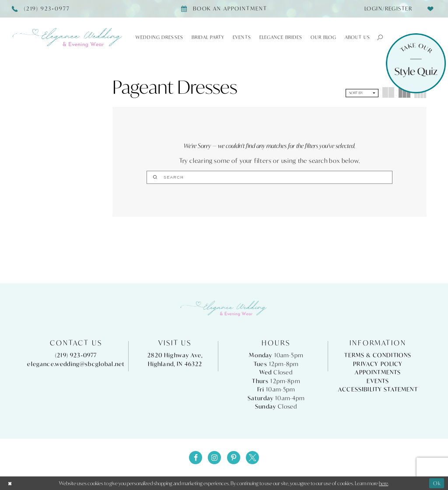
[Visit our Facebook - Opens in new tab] (196, 458)
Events (378, 381)
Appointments (378, 372)
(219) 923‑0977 (76, 356)
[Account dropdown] (386, 9)
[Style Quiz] (416, 63)
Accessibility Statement (378, 390)
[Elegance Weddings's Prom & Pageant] (68, 38)
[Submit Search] (238, 177)
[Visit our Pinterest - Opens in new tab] (234, 458)
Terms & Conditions (378, 356)
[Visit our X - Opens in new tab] (252, 458)
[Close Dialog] (10, 483)
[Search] (269, 177)
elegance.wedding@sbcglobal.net (76, 364)
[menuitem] (386, 9)
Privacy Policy (378, 364)
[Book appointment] (224, 9)
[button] (377, 37)
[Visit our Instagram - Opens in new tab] (214, 458)
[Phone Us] (41, 9)
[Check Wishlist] (430, 9)
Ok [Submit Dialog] (437, 483)
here (383, 483)
